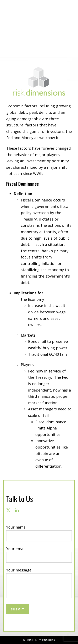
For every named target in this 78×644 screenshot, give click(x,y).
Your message (39, 584)
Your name (39, 533)
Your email (39, 555)
